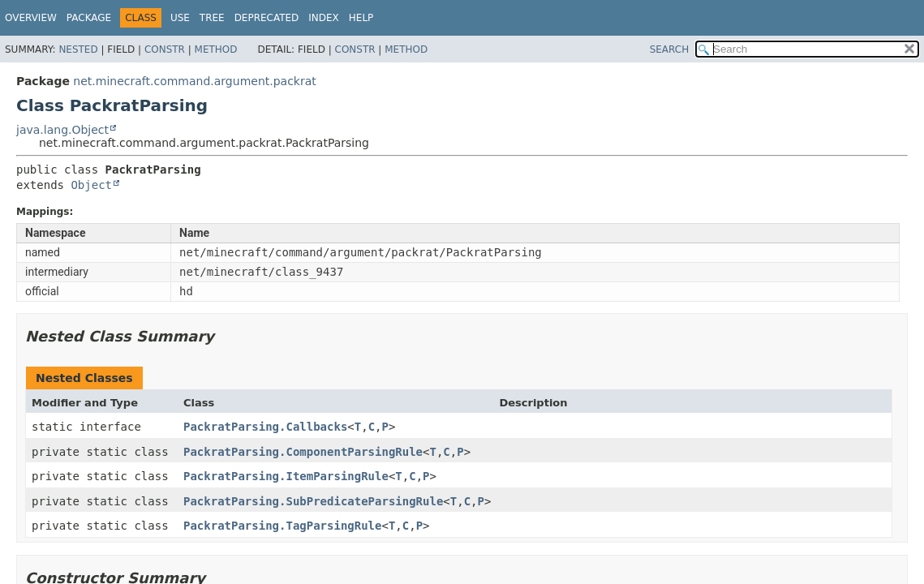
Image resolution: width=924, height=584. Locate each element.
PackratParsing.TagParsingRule (282, 526)
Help (361, 18)
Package (89, 18)
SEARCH (670, 49)
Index (324, 18)
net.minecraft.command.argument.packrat (194, 81)
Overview (31, 18)
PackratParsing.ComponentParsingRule (303, 452)
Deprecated (267, 18)
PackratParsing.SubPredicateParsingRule (313, 501)
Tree (212, 18)
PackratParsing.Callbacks (265, 427)
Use (180, 18)
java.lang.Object (62, 130)
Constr (165, 49)
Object (91, 185)
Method (216, 49)
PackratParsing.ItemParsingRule (286, 476)
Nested (78, 49)
